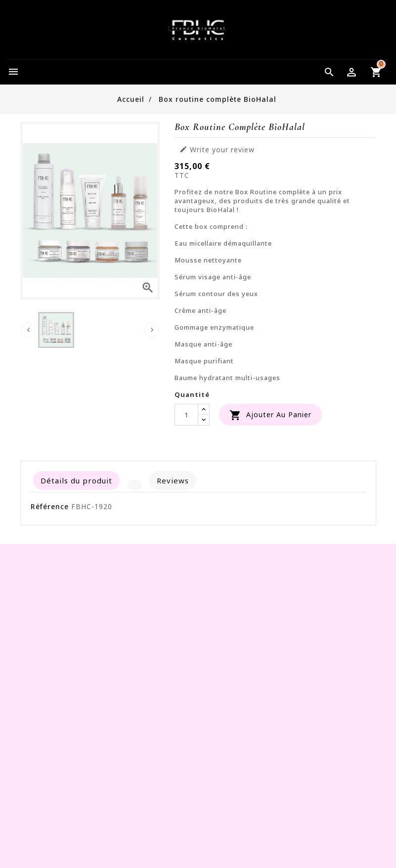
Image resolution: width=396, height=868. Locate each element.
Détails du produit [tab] (76, 480)
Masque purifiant (204, 361)
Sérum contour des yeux (216, 294)
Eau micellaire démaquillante (223, 243)
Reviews (173, 480)
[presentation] (28, 330)
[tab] (134, 485)
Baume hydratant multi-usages (227, 378)
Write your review (217, 150)
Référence (50, 507)
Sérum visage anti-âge (213, 277)
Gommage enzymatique (214, 327)
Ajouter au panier (270, 415)
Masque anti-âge (203, 344)
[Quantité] (186, 415)
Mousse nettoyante (208, 260)
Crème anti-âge (200, 310)
